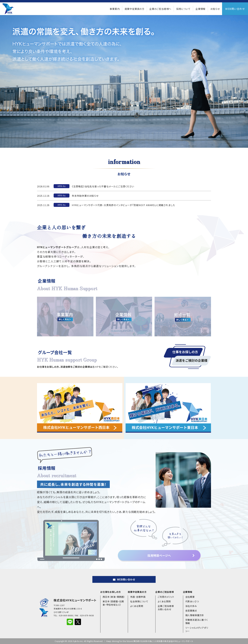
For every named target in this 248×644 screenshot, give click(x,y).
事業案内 (115, 9)
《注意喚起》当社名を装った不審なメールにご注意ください (103, 186)
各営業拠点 (191, 611)
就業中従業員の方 (135, 9)
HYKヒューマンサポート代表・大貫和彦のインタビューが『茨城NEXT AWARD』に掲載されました (123, 205)
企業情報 (200, 9)
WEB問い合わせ (235, 9)
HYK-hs (62, 186)
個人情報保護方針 (195, 615)
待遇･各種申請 (138, 597)
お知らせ (215, 9)
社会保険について (139, 601)
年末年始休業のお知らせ (85, 196)
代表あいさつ (192, 601)
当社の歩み (191, 606)
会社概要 (190, 597)
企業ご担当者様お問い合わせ (166, 608)
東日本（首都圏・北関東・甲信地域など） (113, 603)
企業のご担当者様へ (160, 9)
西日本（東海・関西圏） (114, 597)
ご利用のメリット (166, 597)
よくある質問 (137, 606)
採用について (183, 9)
